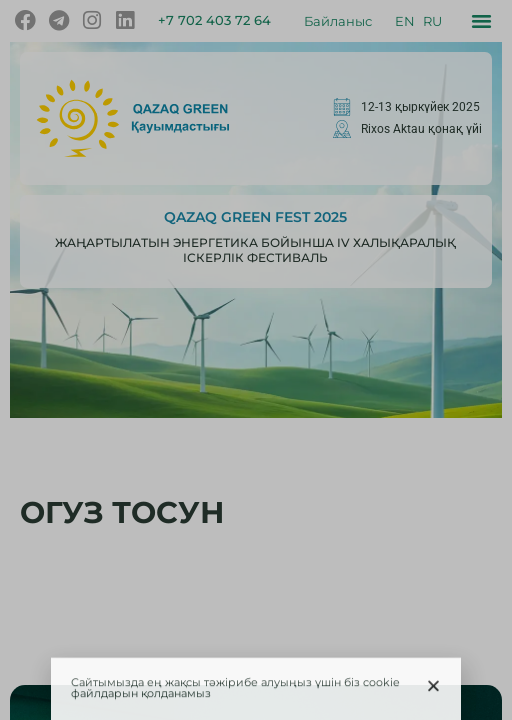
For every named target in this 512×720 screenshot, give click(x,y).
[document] (256, 360)
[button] (433, 689)
